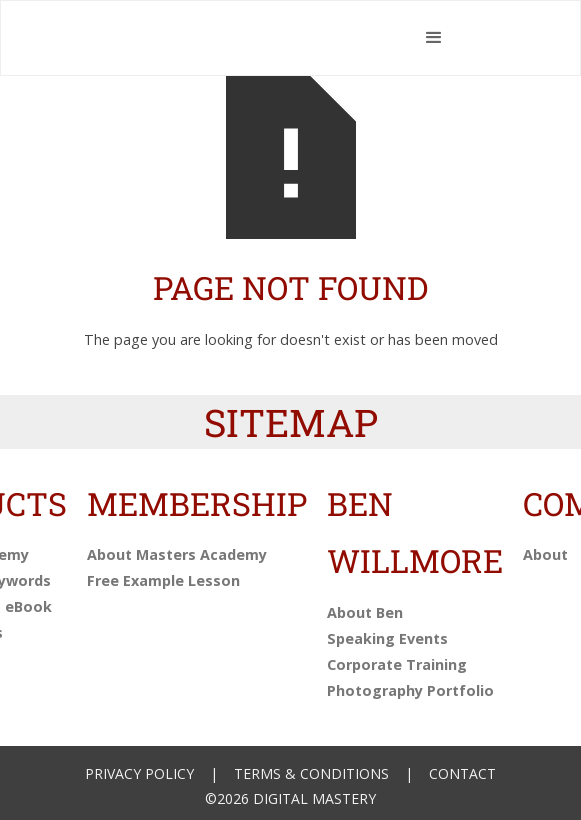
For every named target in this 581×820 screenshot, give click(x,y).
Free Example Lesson (163, 580)
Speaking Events (387, 638)
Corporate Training (397, 664)
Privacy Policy (139, 773)
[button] (434, 38)
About (545, 554)
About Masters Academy (177, 554)
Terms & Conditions (311, 773)
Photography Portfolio (410, 690)
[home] (256, 38)
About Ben (365, 612)
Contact (462, 773)
